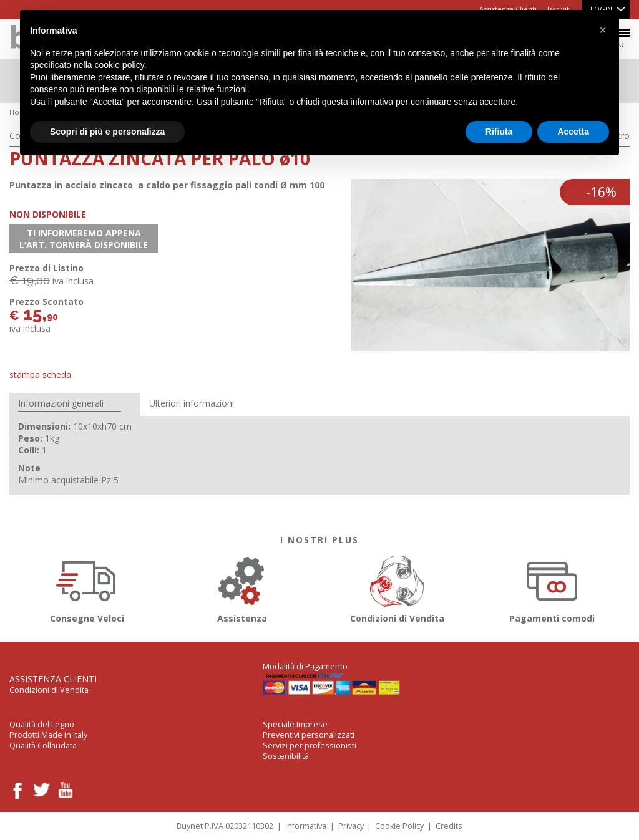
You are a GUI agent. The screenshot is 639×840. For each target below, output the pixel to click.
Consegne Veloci (87, 587)
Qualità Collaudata (43, 746)
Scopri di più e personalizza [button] (107, 132)
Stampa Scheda (40, 374)
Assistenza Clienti (53, 679)
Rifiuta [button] (499, 132)
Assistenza (242, 587)
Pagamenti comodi (552, 587)
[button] (603, 30)
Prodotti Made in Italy (48, 735)
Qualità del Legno (42, 724)
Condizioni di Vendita (397, 587)
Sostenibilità (286, 756)
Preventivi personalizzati (309, 735)
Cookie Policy (399, 826)
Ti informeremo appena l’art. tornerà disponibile (84, 239)
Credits (449, 826)
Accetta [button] (573, 132)
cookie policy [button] (120, 65)
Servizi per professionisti (310, 746)
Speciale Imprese (295, 724)
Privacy (351, 826)
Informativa (306, 826)
